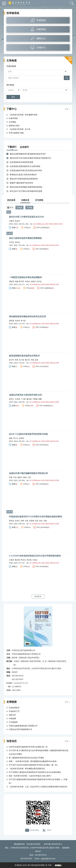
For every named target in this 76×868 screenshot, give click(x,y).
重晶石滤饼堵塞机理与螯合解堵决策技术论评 (28, 154)
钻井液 (10, 233)
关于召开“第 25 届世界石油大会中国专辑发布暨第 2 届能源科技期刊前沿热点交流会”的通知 (39, 752)
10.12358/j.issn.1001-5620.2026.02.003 (44, 284)
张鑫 (17, 281)
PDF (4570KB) (42, 527)
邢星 (17, 360)
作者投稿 (41, 20)
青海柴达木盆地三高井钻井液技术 (23, 175)
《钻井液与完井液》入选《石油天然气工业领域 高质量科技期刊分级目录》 (39, 787)
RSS (49, 830)
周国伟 (11, 281)
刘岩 (37, 521)
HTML (26, 228)
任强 (27, 521)
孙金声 (17, 221)
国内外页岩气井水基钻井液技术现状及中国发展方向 (30, 158)
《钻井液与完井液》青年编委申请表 (23, 115)
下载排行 (12, 147)
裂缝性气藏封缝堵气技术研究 (21, 183)
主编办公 (41, 47)
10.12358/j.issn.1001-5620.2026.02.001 (48, 224)
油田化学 (12, 715)
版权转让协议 (14, 126)
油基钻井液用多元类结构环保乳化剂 (25, 395)
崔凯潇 (11, 321)
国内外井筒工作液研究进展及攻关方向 (26, 217)
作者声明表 (13, 118)
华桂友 (27, 281)
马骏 (45, 521)
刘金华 (17, 321)
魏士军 (27, 360)
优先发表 (11, 200)
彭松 (41, 521)
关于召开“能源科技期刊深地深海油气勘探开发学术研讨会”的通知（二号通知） (38, 781)
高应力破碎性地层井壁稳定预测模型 (25, 238)
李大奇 (23, 321)
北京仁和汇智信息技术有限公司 (35, 865)
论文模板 (12, 122)
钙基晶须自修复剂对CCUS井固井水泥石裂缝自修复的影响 (35, 517)
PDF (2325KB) (41, 484)
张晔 (22, 521)
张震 (11, 477)
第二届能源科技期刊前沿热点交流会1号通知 (26, 758)
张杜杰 (17, 242)
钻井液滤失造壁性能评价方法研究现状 (25, 166)
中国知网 (12, 719)
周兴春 (29, 560)
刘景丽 (32, 521)
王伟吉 (11, 242)
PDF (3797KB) (41, 445)
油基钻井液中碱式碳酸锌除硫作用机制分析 (28, 473)
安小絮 (22, 360)
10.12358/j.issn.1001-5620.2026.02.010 (44, 563)
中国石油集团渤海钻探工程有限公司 (23, 726)
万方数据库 (13, 722)
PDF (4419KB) (41, 566)
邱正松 (39, 281)
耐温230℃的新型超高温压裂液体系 (24, 179)
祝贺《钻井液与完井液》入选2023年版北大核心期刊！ (30, 776)
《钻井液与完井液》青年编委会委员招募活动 (27, 769)
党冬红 (17, 521)
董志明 (17, 560)
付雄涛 (11, 560)
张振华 (33, 281)
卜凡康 (23, 399)
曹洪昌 (11, 521)
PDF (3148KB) (41, 327)
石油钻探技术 (14, 708)
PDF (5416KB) (41, 249)
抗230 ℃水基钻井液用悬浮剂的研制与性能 (28, 434)
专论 (9, 212)
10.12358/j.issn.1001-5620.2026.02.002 (44, 245)
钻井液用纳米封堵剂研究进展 (21, 162)
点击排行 (24, 147)
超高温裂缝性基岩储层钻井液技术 (24, 356)
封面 (19, 207)
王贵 (29, 477)
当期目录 (25, 200)
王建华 (11, 221)
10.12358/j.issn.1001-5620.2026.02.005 (44, 363)
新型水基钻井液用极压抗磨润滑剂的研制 (26, 187)
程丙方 (11, 399)
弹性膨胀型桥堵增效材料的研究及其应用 (27, 317)
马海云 (35, 560)
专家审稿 (41, 29)
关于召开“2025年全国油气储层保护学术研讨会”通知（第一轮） (34, 765)
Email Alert (35, 830)
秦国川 (20, 477)
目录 (29, 207)
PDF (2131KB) (41, 366)
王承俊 (17, 399)
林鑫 (11, 438)
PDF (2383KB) (42, 228)
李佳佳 (23, 560)
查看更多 (38, 596)
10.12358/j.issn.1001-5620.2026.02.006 (44, 402)
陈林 (25, 477)
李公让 (16, 438)
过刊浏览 (39, 200)
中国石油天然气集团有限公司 (20, 729)
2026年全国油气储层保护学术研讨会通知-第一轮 (28, 747)
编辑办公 (41, 38)
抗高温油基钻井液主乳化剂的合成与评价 (26, 170)
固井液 (10, 512)
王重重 (35, 399)
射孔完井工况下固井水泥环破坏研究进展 (26, 191)
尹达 (15, 477)
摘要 (14, 228)
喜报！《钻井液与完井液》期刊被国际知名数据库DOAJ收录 (33, 761)
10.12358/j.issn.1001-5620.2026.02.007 (44, 441)
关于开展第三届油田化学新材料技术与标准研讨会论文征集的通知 (35, 772)
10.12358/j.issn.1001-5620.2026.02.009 (44, 524)
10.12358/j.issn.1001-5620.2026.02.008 (44, 480)
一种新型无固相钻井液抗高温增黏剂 (25, 277)
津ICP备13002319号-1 (53, 844)
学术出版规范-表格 (16, 133)
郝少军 (11, 360)
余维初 (22, 438)
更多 (67, 109)
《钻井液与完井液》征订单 (20, 129)
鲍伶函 (29, 399)
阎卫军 (22, 281)
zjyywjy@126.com (21, 683)
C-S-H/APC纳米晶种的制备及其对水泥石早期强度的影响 (35, 556)
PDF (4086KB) (46, 288)
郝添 (37, 360)
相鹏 (40, 399)
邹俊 (32, 360)
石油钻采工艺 (14, 711)
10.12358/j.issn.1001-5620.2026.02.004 (44, 324)
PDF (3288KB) (45, 406)
